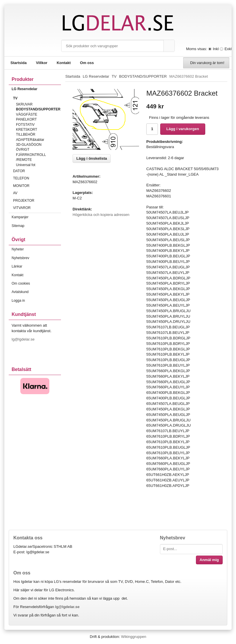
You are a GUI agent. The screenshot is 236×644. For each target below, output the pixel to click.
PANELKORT (26, 119)
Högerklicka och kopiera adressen (101, 215)
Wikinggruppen (134, 637)
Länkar (17, 266)
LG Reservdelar (36, 89)
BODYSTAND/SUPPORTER (38, 109)
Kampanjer (20, 217)
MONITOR (37, 186)
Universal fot (26, 165)
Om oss (87, 63)
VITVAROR (37, 208)
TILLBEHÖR (26, 134)
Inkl (216, 49)
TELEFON (37, 178)
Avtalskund (20, 292)
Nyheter (18, 249)
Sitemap (18, 226)
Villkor (42, 63)
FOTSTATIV (25, 125)
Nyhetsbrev (20, 258)
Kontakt (64, 63)
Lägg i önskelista (92, 158)
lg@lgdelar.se (24, 339)
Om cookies (21, 283)
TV (37, 98)
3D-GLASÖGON (29, 145)
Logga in (18, 301)
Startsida (19, 63)
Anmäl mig (209, 560)
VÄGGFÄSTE (27, 114)
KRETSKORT (27, 130)
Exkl (228, 49)
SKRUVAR (24, 104)
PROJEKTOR (37, 201)
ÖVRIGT (23, 150)
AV (37, 193)
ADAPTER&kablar (30, 140)
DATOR (37, 171)
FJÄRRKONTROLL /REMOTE (31, 157)
